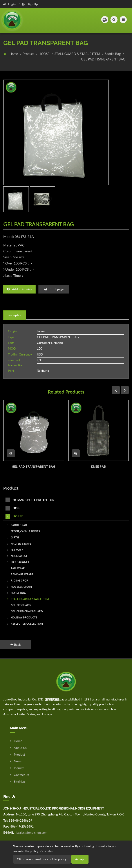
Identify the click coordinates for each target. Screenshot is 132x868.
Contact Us (19, 775)
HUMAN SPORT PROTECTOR (30, 500)
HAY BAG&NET (18, 562)
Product (29, 54)
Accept (80, 859)
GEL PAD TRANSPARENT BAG (103, 59)
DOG (13, 508)
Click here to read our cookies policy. (42, 859)
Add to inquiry (19, 289)
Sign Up (30, 4)
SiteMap (17, 781)
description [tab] (15, 315)
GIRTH (13, 537)
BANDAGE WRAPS (20, 574)
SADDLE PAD (17, 525)
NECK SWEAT (17, 556)
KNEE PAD (99, 466)
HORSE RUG (17, 593)
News (16, 761)
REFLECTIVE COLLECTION (25, 624)
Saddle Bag (113, 54)
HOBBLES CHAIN (20, 587)
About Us (18, 748)
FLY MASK (15, 550)
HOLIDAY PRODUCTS (22, 617)
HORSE (44, 54)
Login (10, 4)
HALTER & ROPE (19, 544)
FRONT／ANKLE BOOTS (24, 531)
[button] (105, 20)
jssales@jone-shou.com (31, 832)
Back (15, 645)
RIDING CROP (18, 581)
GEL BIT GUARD (19, 605)
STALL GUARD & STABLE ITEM (78, 54)
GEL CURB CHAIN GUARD (25, 611)
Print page (54, 289)
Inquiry (17, 768)
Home (14, 54)
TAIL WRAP (16, 568)
